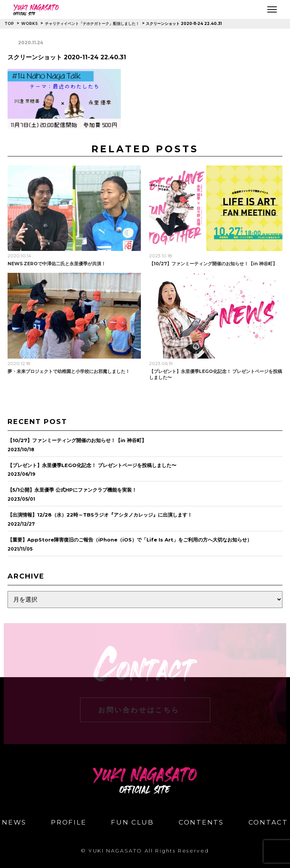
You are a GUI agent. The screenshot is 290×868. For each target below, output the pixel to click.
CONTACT (268, 822)
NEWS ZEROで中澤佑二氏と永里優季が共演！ (57, 264)
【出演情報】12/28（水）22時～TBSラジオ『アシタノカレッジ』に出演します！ (100, 515)
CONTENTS (201, 822)
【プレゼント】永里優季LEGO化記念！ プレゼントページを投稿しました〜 (92, 465)
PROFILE (69, 822)
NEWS (14, 822)
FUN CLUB (133, 822)
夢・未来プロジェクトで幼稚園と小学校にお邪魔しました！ (69, 371)
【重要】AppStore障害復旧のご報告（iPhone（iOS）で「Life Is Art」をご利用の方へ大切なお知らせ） (130, 540)
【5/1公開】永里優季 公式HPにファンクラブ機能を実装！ (72, 490)
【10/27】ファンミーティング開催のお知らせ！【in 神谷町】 (213, 264)
